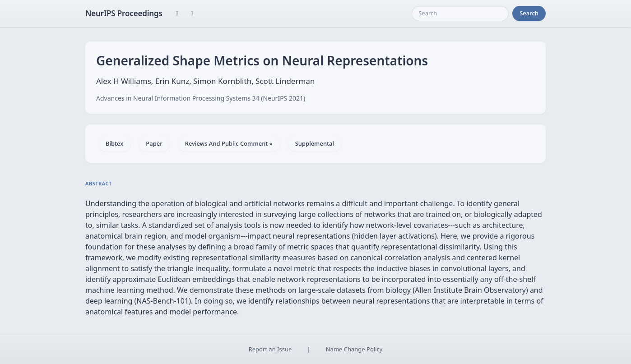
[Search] (460, 14)
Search (529, 13)
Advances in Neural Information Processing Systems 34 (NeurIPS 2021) (201, 98)
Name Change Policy (354, 349)
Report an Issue (270, 349)
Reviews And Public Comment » (229, 143)
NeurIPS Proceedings (124, 13)
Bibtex (114, 143)
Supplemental (315, 143)
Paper (154, 143)
